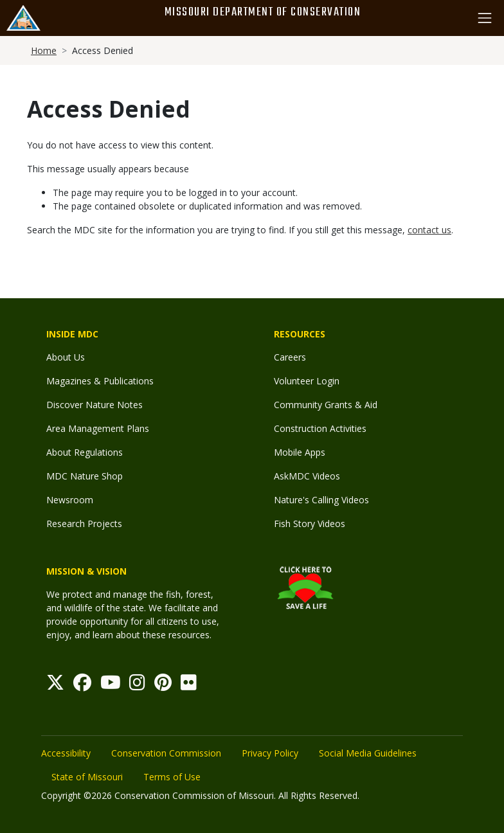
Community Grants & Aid (326, 405)
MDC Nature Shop (85, 476)
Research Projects (84, 524)
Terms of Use (172, 777)
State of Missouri (87, 777)
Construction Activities (320, 428)
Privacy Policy (270, 753)
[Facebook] (82, 685)
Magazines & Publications (100, 381)
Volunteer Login (307, 381)
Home (44, 50)
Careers (290, 357)
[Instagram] (137, 685)
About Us (66, 357)
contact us (429, 230)
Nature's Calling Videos (321, 500)
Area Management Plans (98, 428)
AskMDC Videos (307, 476)
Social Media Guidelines (368, 753)
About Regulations (85, 452)
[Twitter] (55, 685)
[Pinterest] (163, 685)
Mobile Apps (300, 452)
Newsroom (70, 500)
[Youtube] (111, 685)
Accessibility (66, 753)
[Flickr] (189, 685)
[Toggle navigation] (485, 18)
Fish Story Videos (310, 524)
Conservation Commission (166, 753)
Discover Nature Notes (94, 405)
